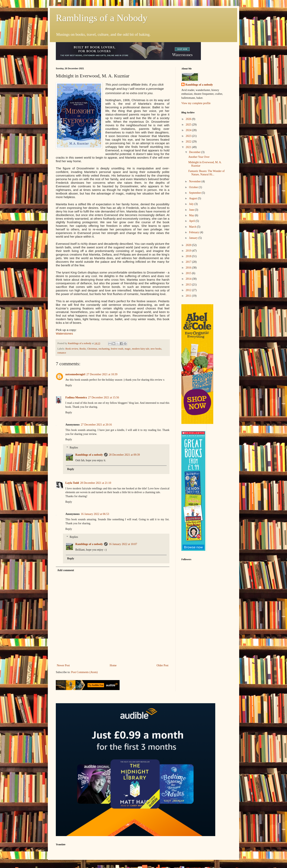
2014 (189, 279)
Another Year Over (199, 157)
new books (156, 349)
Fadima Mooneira (76, 397)
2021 (189, 147)
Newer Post (63, 665)
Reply (69, 385)
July (192, 204)
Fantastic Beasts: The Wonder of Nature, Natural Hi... (206, 173)
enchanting (104, 349)
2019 (189, 251)
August (193, 198)
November (195, 181)
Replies (74, 448)
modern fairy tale (141, 349)
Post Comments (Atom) (84, 672)
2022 (189, 142)
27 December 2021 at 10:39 (102, 374)
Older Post (163, 665)
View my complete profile (196, 103)
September (195, 193)
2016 (189, 268)
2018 (189, 256)
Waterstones (64, 333)
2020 (189, 245)
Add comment (66, 570)
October (194, 187)
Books (83, 349)
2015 (189, 273)
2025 (189, 125)
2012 (189, 290)
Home (113, 665)
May (192, 215)
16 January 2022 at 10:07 (123, 544)
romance (62, 353)
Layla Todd (72, 483)
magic (128, 349)
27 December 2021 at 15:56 (104, 397)
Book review (72, 349)
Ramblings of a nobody (89, 455)
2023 (189, 136)
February (194, 232)
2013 (189, 285)
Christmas (92, 349)
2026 (189, 119)
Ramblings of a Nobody (102, 18)
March (193, 227)
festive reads (117, 349)
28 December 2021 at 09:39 (124, 455)
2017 (189, 262)
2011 (189, 296)
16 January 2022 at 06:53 (95, 514)
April (192, 221)
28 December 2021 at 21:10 (96, 483)
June (192, 210)
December (195, 152)
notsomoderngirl (75, 374)
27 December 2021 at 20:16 (96, 425)
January (194, 238)
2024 (189, 130)
